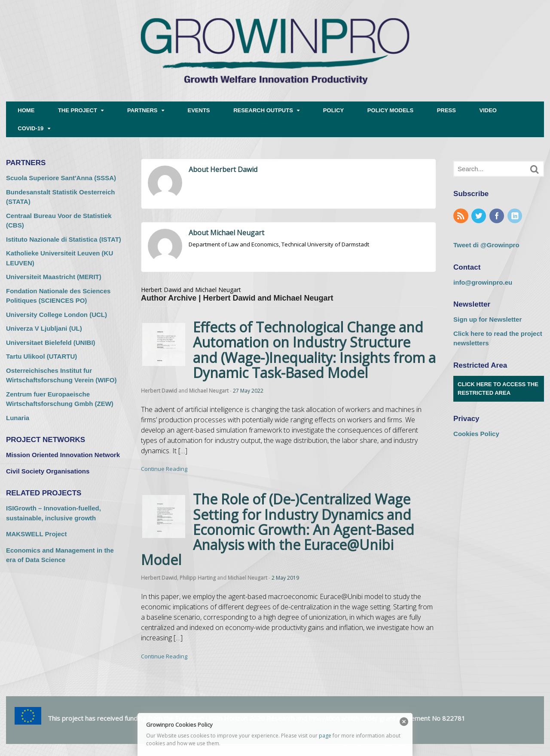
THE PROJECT (78, 110)
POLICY (333, 110)
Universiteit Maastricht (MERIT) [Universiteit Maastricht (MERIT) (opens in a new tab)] (54, 277)
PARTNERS (142, 110)
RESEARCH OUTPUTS (263, 110)
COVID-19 (31, 128)
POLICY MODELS (390, 110)
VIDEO (488, 110)
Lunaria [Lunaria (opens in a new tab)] (18, 418)
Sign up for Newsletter (487, 319)
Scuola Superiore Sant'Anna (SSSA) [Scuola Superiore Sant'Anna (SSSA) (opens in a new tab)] (61, 178)
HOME (26, 110)
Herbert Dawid (159, 391)
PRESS (446, 110)
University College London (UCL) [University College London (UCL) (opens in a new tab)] (57, 315)
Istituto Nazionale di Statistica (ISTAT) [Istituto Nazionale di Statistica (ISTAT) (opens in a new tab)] (64, 239)
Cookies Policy (476, 434)
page (325, 736)
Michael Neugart (209, 391)
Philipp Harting (198, 578)
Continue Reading (164, 469)
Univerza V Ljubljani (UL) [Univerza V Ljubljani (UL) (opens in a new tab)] (44, 328)
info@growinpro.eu (483, 282)
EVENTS (199, 110)
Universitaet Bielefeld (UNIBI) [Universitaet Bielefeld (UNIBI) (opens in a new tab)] (51, 343)
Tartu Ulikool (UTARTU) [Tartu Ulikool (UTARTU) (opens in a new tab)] (41, 356)
